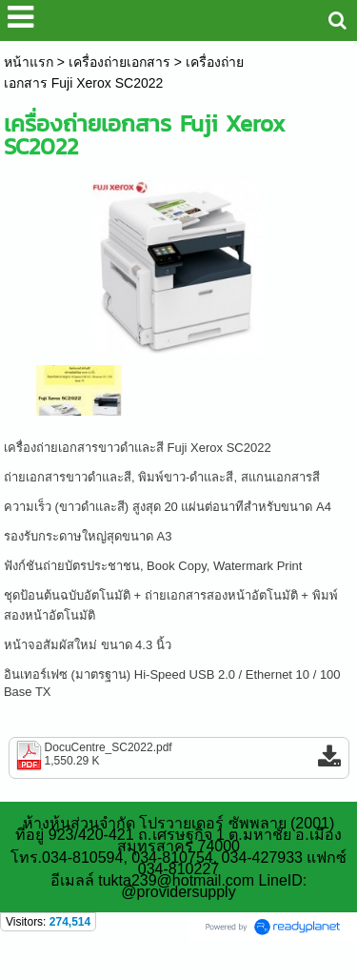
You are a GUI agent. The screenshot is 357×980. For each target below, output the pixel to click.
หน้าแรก (29, 62)
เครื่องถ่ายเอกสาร (119, 62)
